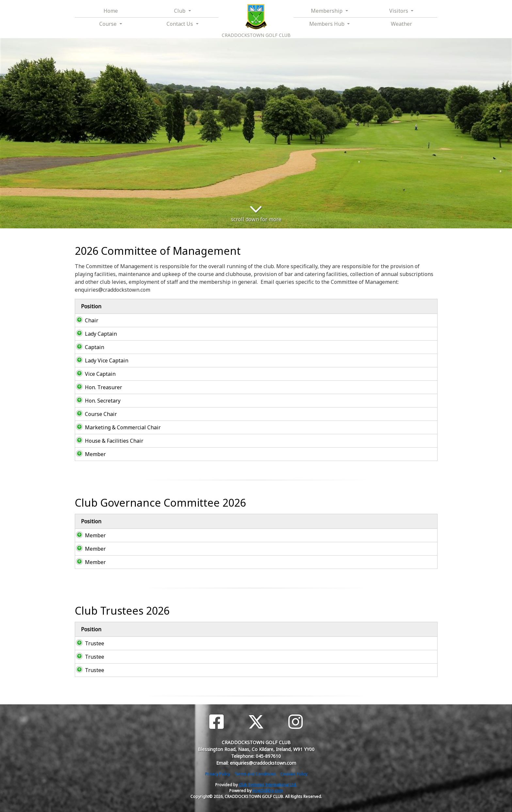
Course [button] (109, 24)
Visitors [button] (399, 11)
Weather (401, 24)
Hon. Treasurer (97, 387)
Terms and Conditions (255, 774)
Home (111, 11)
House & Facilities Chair (108, 441)
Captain (88, 347)
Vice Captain (94, 374)
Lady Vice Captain (100, 360)
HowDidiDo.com (268, 791)
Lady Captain (94, 334)
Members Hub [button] (328, 24)
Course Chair (94, 414)
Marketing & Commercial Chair (116, 427)
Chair (85, 320)
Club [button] (180, 11)
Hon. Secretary (96, 401)
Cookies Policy (294, 774)
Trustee (88, 643)
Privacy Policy (217, 774)
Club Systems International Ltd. (268, 785)
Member (89, 454)
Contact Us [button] (180, 24)
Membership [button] (327, 11)
